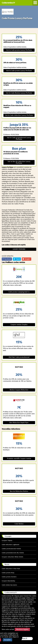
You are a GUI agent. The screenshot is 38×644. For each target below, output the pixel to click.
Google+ (27, 259)
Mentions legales (22, 629)
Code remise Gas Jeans (9, 585)
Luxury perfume (19, 249)
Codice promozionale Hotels (11, 549)
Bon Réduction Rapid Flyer (19, 423)
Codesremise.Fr (8, 3)
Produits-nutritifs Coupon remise (19, 459)
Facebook (7, 259)
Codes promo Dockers (9, 577)
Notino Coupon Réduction (19, 390)
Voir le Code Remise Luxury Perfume (19, 93)
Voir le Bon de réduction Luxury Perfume (19, 162)
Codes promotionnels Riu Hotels (13, 553)
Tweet (17, 259)
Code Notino (19, 524)
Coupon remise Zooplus (19, 325)
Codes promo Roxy (8, 573)
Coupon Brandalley (8, 581)
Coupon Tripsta (7, 540)
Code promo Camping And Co (19, 292)
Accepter (7, 640)
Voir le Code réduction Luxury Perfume (19, 115)
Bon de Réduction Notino (19, 491)
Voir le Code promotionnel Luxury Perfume (19, 138)
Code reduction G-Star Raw (11, 569)
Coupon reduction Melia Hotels (12, 557)
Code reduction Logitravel (11, 545)
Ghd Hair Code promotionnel (19, 357)
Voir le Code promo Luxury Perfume (19, 50)
